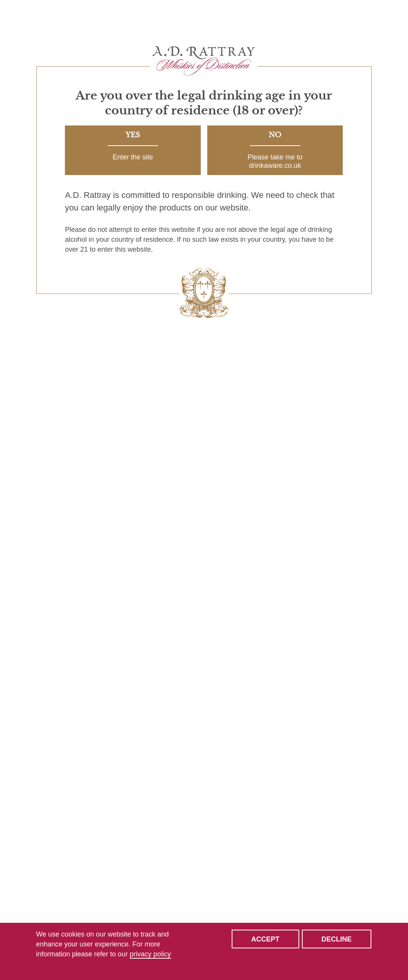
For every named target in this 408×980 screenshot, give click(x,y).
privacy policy (150, 954)
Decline (336, 939)
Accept (265, 939)
